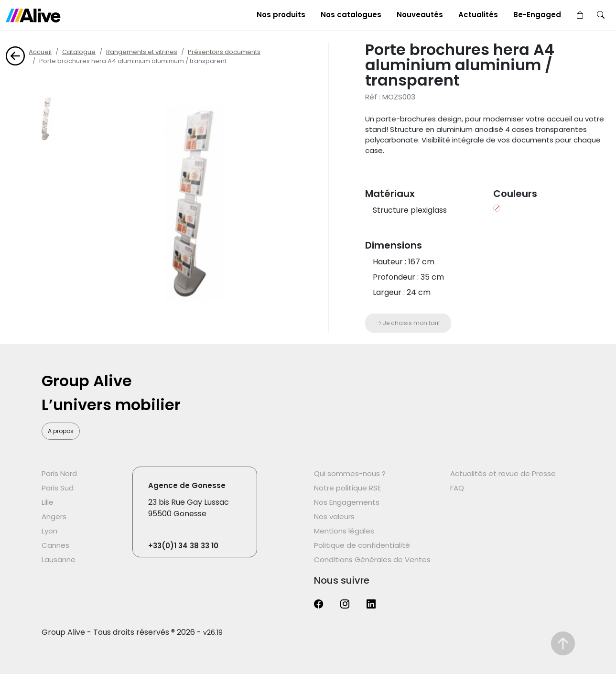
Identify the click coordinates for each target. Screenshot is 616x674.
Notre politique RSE (347, 488)
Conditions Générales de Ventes (372, 560)
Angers (54, 516)
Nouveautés (420, 15)
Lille (48, 502)
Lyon (49, 531)
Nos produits (281, 15)
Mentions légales (344, 531)
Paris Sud (58, 488)
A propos (61, 431)
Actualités (478, 15)
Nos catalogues (351, 15)
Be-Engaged (537, 15)
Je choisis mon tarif (408, 323)
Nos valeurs (334, 516)
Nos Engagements (347, 502)
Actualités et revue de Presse (503, 473)
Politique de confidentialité (362, 545)
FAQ (457, 488)
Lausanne (59, 560)
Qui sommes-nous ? (350, 473)
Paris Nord (59, 473)
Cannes (55, 545)
